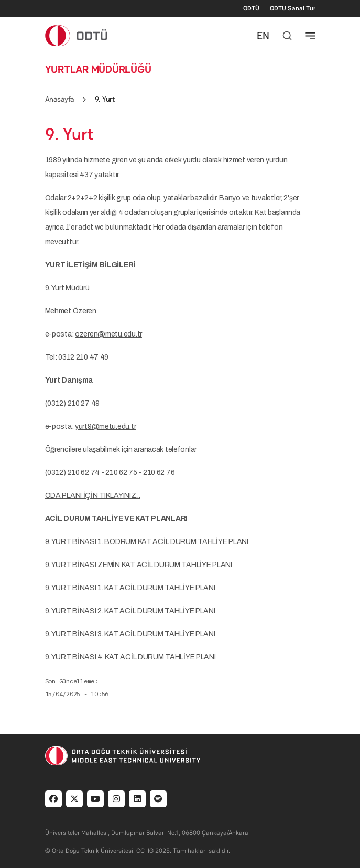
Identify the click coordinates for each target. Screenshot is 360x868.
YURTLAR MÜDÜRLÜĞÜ (98, 69)
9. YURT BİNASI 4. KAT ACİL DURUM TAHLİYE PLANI (130, 657)
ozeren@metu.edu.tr (108, 334)
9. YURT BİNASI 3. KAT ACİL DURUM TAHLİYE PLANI (130, 634)
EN (263, 36)
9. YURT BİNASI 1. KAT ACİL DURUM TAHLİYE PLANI (130, 588)
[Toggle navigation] (310, 36)
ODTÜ (251, 8)
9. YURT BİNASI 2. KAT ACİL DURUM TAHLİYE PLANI (130, 611)
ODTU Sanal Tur (293, 8)
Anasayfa (60, 99)
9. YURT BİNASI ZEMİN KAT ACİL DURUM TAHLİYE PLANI (139, 565)
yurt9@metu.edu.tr (105, 426)
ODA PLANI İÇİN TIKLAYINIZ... (93, 496)
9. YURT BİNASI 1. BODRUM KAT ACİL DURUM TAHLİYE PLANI (147, 542)
